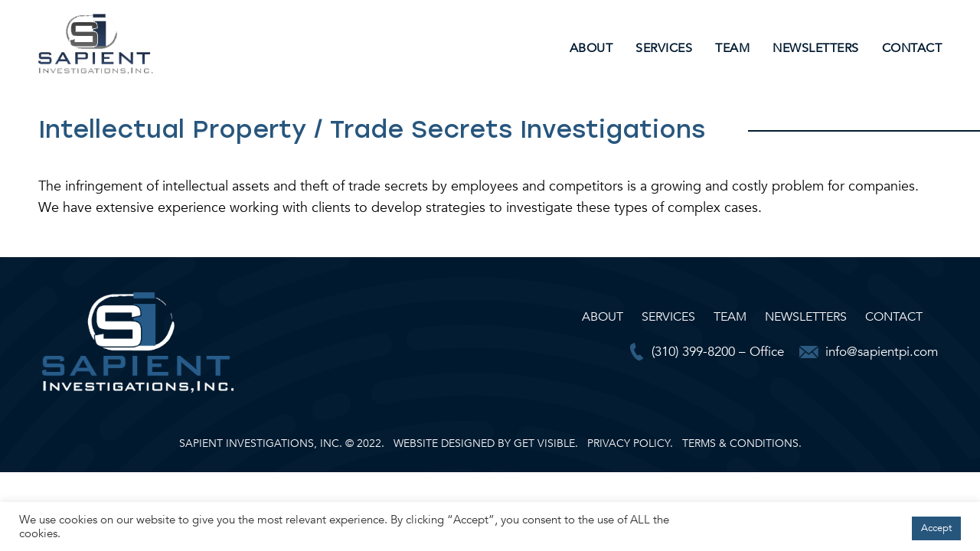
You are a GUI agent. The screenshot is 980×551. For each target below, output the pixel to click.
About (591, 48)
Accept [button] (936, 528)
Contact (912, 48)
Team (732, 48)
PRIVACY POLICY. (630, 443)
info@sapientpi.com (882, 352)
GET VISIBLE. (546, 443)
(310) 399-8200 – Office (718, 352)
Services (664, 48)
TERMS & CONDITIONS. (742, 443)
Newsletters (816, 48)
